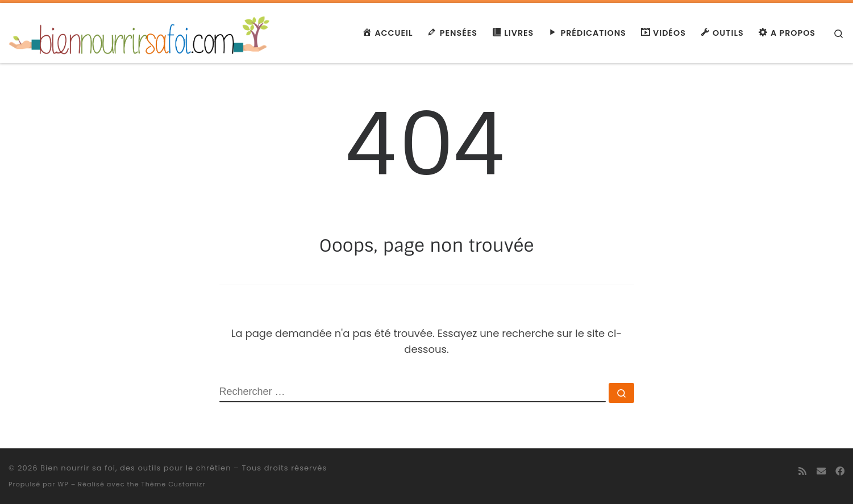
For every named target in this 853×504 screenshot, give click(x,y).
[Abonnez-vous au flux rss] (802, 471)
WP (63, 484)
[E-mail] (821, 471)
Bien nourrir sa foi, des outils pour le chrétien (136, 468)
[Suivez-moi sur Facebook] (840, 471)
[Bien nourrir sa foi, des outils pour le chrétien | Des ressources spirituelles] (141, 32)
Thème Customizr (174, 484)
